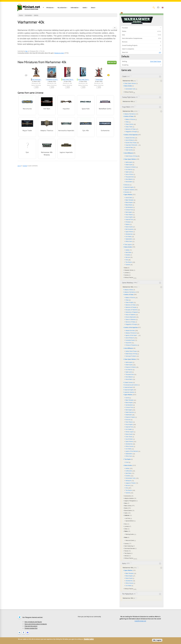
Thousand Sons (130, 177)
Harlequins (128, 481)
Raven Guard (129, 227)
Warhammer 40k (36, 83)
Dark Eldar (128, 252)
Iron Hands (128, 237)
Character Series (129, 270)
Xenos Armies (128, 86)
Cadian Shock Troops (131, 351)
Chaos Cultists (129, 124)
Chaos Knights (129, 302)
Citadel (124, 76)
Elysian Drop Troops (131, 143)
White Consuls (129, 446)
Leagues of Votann (131, 483)
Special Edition (130, 521)
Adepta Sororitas (130, 138)
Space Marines (128, 195)
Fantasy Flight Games (129, 97)
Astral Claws (129, 198)
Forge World (126, 107)
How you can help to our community (89, 617)
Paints (126, 531)
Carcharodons (129, 207)
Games (36, 15)
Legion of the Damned (132, 451)
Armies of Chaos (129, 116)
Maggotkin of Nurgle (131, 132)
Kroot (127, 462)
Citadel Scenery (129, 382)
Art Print (128, 518)
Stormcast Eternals (130, 548)
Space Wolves (129, 232)
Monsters (127, 192)
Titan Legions (128, 245)
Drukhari (128, 255)
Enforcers (127, 185)
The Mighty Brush (128, 594)
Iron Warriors (129, 169)
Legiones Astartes (129, 190)
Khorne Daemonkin (131, 317)
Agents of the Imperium (132, 335)
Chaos (127, 122)
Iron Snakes (129, 429)
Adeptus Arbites (129, 290)
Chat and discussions (31, 626)
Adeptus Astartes (129, 498)
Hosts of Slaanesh (130, 315)
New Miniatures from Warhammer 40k (42, 62)
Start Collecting (129, 546)
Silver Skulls (129, 437)
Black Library (128, 506)
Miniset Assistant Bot (31, 628)
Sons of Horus (129, 174)
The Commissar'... (37, 79)
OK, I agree (157, 640)
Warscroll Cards (130, 540)
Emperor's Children (131, 167)
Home (21, 15)
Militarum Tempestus (131, 345)
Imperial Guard (128, 387)
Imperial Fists (129, 219)
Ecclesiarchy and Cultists (131, 385)
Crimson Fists (129, 210)
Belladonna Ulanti (59, 53)
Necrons (128, 257)
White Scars (129, 241)
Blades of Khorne (130, 119)
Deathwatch (129, 415)
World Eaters (129, 182)
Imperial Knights (129, 187)
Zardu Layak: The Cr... (68, 79)
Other (126, 529)
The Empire (128, 553)
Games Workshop (36, 85)
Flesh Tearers (129, 215)
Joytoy (124, 563)
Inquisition (128, 343)
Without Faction (129, 92)
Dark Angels (129, 212)
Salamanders (129, 239)
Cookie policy (89, 639)
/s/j (160, 52)
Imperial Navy (129, 147)
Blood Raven (129, 205)
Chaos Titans (129, 127)
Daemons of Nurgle (131, 307)
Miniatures (50, 8)
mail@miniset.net (140, 621)
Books (126, 268)
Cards (126, 513)
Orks (127, 260)
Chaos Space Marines (130, 83)
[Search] (154, 8)
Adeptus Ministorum (131, 333)
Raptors (128, 224)
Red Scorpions (129, 229)
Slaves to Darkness (131, 319)
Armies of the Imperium (131, 135)
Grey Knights (129, 217)
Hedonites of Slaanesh (132, 312)
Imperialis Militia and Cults (132, 145)
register (25, 166)
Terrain (126, 551)
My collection (62, 8)
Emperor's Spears (130, 417)
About (93, 8)
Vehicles (127, 556)
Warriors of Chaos (130, 322)
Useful (85, 8)
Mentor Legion (130, 432)
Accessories (128, 496)
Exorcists (128, 420)
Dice (126, 524)
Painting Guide (130, 534)
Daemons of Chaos (131, 129)
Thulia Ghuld (99, 79)
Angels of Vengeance (130, 501)
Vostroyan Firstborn (131, 356)
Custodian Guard (130, 340)
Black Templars (130, 200)
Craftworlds (129, 471)
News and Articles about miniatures (36, 624)
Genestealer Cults (130, 89)
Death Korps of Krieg (131, 156)
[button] (158, 8)
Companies (28, 15)
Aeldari (127, 250)
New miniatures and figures (33, 622)
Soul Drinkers (129, 439)
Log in (19, 166)
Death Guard (129, 165)
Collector (127, 515)
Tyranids (128, 265)
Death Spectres (130, 412)
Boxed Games (128, 510)
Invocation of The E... (52, 79)
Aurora (127, 398)
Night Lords (129, 172)
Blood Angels (129, 202)
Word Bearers (129, 179)
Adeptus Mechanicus (130, 114)
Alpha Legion (129, 162)
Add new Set (112, 62)
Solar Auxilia (129, 150)
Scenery (127, 275)
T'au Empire (129, 262)
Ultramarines (129, 234)
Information (74, 8)
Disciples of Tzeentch (131, 310)
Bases (126, 503)
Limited (127, 273)
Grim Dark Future (156, 61)
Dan (26, 51)
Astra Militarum (130, 140)
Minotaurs (128, 222)
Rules (126, 537)
